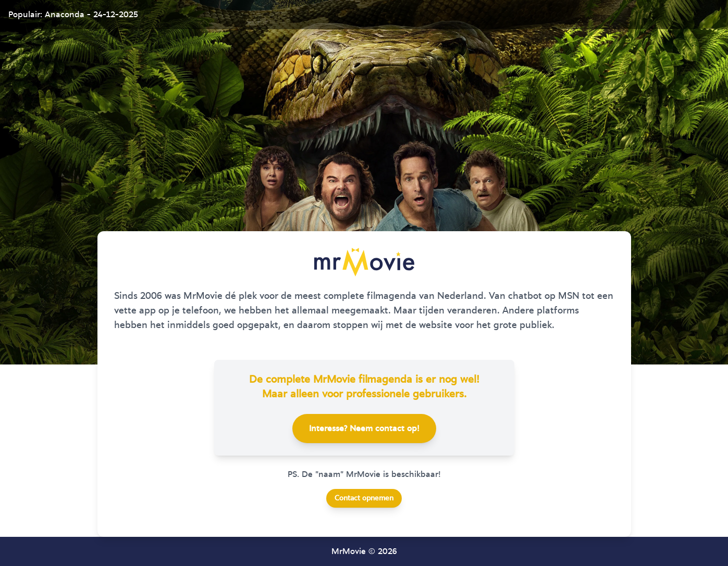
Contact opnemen (364, 498)
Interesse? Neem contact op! (364, 429)
